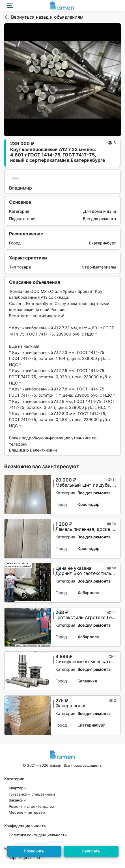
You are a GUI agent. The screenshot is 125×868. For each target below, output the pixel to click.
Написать (91, 851)
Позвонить (34, 851)
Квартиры (18, 788)
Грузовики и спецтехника (32, 794)
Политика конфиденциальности (38, 835)
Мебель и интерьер (27, 812)
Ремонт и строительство (31, 806)
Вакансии (17, 800)
